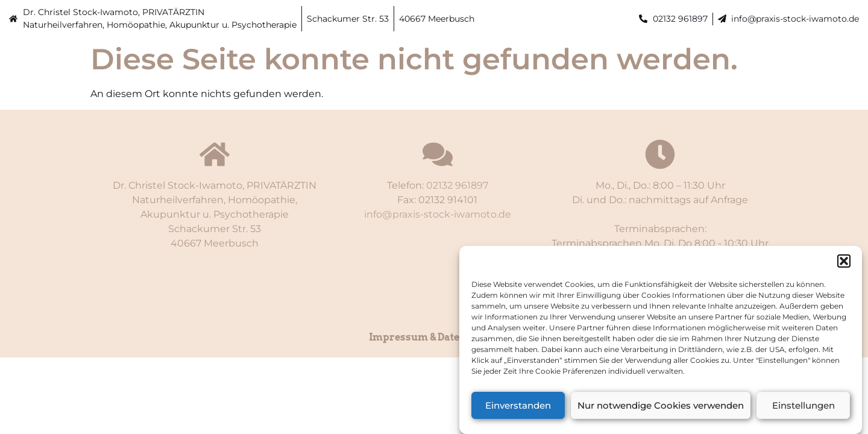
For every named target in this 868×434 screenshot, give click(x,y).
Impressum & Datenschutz (434, 337)
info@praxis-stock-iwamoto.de (795, 19)
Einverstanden (518, 407)
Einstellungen (804, 407)
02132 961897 (680, 19)
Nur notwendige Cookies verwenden (661, 407)
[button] (844, 263)
